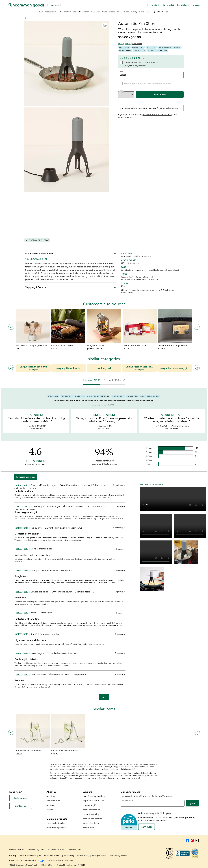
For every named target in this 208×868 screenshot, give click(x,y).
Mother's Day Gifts (36, 850)
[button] (105, 26)
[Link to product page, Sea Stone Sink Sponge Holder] (175, 326)
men (93, 12)
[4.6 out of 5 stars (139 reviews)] (130, 44)
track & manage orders (94, 796)
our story (51, 796)
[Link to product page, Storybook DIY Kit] (104, 326)
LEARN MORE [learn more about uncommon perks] (147, 827)
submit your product (56, 828)
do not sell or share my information (26, 860)
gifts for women (86, 775)
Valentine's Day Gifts (56, 850)
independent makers (56, 823)
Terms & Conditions (163, 796)
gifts (60, 12)
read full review (36, 428)
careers (50, 810)
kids (98, 12)
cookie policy (83, 855)
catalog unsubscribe (92, 819)
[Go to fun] (27, 18)
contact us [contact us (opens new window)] (21, 806)
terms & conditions (28, 855)
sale (168, 12)
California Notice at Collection (60, 860)
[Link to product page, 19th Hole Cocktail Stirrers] (33, 731)
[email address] (153, 803)
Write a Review (25, 477)
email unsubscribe (91, 810)
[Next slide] (197, 368)
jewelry (134, 12)
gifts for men (69, 775)
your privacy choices (118, 855)
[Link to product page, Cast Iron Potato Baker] (68, 326)
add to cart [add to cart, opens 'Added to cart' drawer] (160, 94)
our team (51, 805)
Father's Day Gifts (17, 850)
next (104, 697)
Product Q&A (127, 292)
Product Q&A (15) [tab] (114, 380)
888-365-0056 (46, 865)
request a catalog (91, 814)
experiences (144, 12)
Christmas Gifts (74, 850)
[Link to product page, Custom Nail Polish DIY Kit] (140, 326)
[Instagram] (197, 840)
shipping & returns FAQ (94, 801)
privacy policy (68, 855)
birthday (68, 12)
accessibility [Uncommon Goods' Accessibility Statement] (89, 828)
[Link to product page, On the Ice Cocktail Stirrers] (68, 731)
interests (77, 12)
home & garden (109, 12)
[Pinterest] (192, 840)
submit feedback (91, 823)
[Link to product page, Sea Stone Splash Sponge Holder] (33, 326)
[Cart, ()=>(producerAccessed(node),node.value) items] (196, 5)
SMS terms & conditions (49, 855)
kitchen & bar (123, 12)
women (86, 12)
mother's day (51, 12)
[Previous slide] (11, 368)
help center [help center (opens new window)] (21, 798)
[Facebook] (188, 840)
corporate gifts (158, 12)
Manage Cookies (99, 855)
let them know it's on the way (157, 114)
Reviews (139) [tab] (92, 380)
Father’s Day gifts (90, 769)
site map (13, 855)
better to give (53, 801)
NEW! (41, 12)
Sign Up (192, 803)
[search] (51, 5)
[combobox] (97, 5)
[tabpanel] (104, 545)
